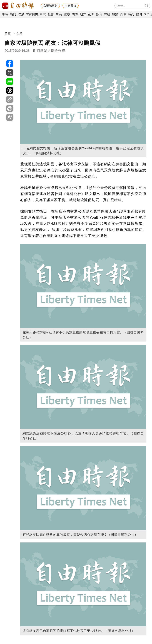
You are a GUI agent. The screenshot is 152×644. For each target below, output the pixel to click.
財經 (107, 14)
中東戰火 (71, 6)
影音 (99, 14)
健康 (67, 14)
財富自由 (32, 14)
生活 (59, 14)
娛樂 (115, 14)
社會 (51, 14)
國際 (75, 14)
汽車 (123, 14)
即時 (5, 14)
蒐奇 (91, 14)
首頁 (8, 34)
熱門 (13, 14)
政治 (21, 14)
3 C (146, 14)
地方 (83, 14)
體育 (139, 14)
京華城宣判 (50, 6)
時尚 (131, 14)
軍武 (43, 14)
